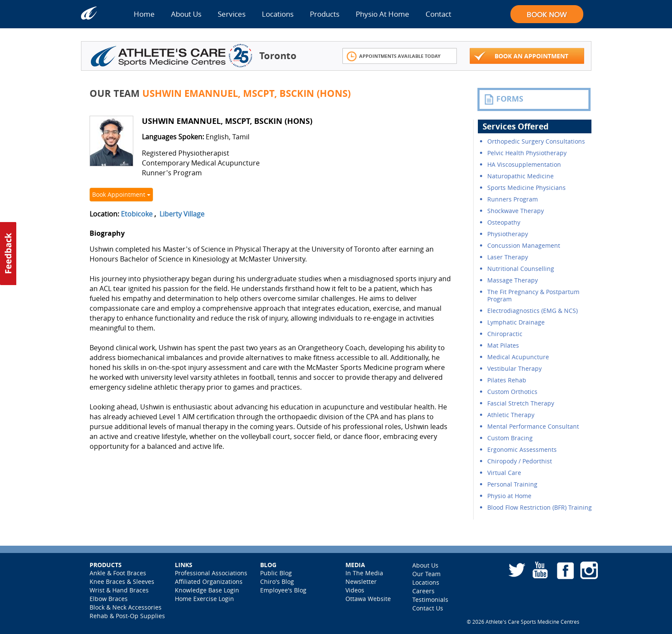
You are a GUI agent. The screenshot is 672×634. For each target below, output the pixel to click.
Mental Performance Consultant (533, 426)
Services (232, 14)
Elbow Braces (109, 599)
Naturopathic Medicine (520, 176)
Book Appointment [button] (121, 194)
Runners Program (513, 199)
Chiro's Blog (277, 581)
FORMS (504, 99)
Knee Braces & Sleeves (122, 581)
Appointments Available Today (394, 56)
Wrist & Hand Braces (119, 590)
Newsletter (361, 581)
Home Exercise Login (204, 599)
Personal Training (512, 484)
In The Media (364, 573)
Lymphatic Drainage (516, 322)
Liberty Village (182, 214)
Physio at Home (509, 496)
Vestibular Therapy (514, 368)
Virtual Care (504, 473)
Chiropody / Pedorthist (520, 461)
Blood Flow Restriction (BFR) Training (540, 507)
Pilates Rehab (507, 380)
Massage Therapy (513, 280)
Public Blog (276, 573)
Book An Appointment (521, 56)
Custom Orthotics (512, 392)
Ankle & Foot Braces (118, 573)
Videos (355, 590)
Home (144, 14)
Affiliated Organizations (209, 581)
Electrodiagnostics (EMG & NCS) (532, 311)
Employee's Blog (283, 590)
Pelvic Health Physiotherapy (527, 153)
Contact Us (428, 608)
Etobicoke (137, 214)
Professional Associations (211, 573)
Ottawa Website (368, 599)
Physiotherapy (508, 234)
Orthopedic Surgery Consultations (536, 141)
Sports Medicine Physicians (526, 188)
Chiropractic (505, 334)
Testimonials (430, 599)
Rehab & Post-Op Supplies (127, 616)
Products (325, 14)
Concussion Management (524, 245)
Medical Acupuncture (518, 357)
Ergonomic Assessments (522, 449)
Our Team (426, 574)
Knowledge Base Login (207, 590)
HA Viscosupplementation (524, 164)
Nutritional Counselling (521, 269)
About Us (186, 14)
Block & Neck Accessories (126, 607)
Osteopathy (504, 222)
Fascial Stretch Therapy (521, 403)
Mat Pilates (503, 345)
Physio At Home (382, 14)
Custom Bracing (510, 438)
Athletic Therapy (511, 415)
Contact (438, 14)
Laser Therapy (508, 257)
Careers (423, 591)
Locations (278, 14)
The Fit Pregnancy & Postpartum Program (533, 295)
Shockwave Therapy (516, 211)
